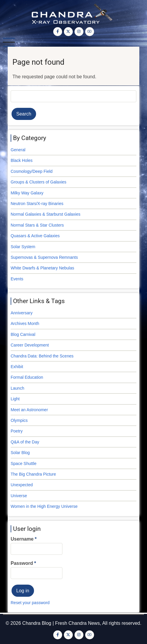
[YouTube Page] (90, 32)
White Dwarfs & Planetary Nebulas (42, 268)
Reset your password (30, 603)
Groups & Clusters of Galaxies (38, 182)
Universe (19, 496)
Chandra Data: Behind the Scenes (42, 356)
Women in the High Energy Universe (44, 506)
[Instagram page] (79, 32)
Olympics (19, 420)
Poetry (17, 431)
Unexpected (22, 485)
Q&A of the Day (25, 442)
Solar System (23, 247)
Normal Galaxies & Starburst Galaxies (46, 214)
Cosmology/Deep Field (32, 171)
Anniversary (22, 313)
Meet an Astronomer (29, 410)
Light (15, 399)
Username (22, 539)
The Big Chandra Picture (33, 474)
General (18, 150)
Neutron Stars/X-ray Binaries (37, 204)
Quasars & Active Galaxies (35, 236)
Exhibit (17, 367)
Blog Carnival (23, 334)
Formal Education (27, 377)
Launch (17, 388)
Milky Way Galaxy (27, 193)
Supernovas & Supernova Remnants (44, 257)
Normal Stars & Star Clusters (37, 225)
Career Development (30, 345)
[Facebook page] (58, 32)
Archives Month (25, 323)
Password (22, 563)
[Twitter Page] (68, 32)
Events (17, 279)
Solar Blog (20, 453)
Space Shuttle (24, 464)
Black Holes (22, 160)
